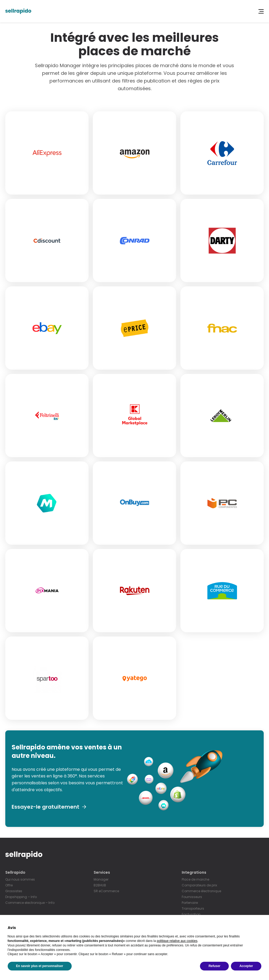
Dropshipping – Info (21, 897)
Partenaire (190, 903)
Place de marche (195, 879)
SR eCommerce (106, 891)
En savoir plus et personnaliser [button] (40, 966)
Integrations (194, 873)
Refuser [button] (214, 966)
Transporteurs (193, 908)
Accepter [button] (246, 966)
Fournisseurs (192, 897)
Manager (101, 879)
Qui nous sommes (20, 879)
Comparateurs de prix (199, 885)
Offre (9, 885)
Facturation (191, 914)
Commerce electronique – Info (30, 903)
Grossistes (14, 891)
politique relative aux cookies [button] (177, 941)
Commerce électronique (201, 891)
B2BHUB (100, 885)
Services (102, 873)
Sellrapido (15, 873)
